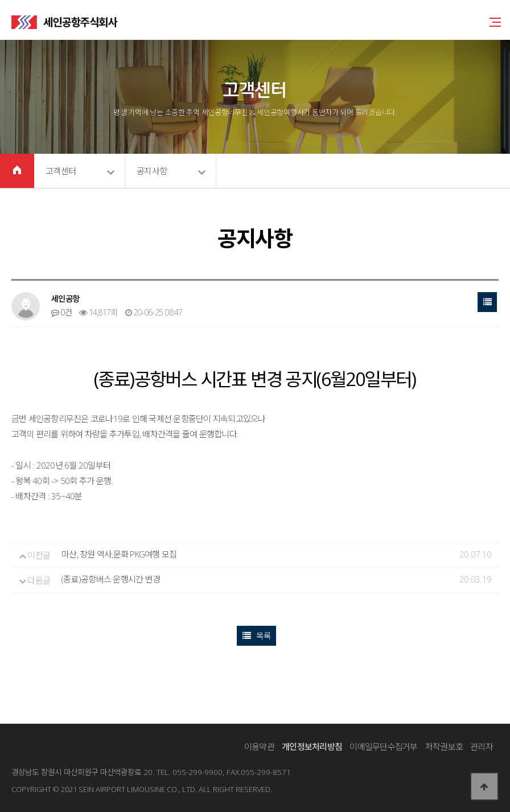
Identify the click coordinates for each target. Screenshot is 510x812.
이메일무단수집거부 (383, 747)
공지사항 (152, 171)
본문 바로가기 (0, 0)
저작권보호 (444, 747)
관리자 (482, 747)
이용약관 (259, 747)
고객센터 (61, 171)
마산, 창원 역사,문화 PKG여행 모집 (119, 554)
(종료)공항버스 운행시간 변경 (111, 579)
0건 (61, 312)
